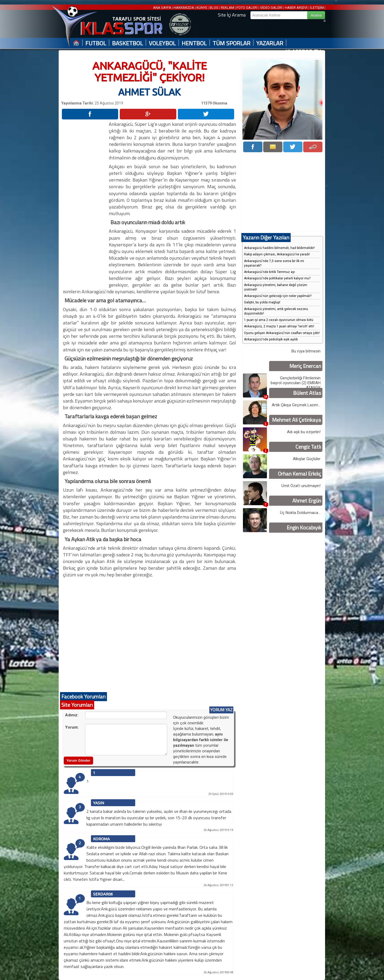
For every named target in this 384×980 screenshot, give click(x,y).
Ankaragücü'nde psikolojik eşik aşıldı (271, 339)
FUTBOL (96, 43)
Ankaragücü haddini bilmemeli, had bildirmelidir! (279, 248)
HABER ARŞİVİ (296, 8)
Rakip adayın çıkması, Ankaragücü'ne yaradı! (277, 254)
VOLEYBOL (162, 43)
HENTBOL (194, 43)
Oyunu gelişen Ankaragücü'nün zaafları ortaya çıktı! (282, 333)
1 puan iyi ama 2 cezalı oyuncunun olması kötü (279, 320)
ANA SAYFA (163, 8)
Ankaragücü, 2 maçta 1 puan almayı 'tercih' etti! (279, 326)
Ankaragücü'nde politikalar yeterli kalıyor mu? (277, 278)
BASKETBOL (127, 43)
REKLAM (227, 8)
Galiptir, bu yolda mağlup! (262, 302)
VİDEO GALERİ (271, 8)
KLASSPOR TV (303, 52)
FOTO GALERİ (247, 8)
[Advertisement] (85, 201)
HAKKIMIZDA (184, 8)
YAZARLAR (270, 43)
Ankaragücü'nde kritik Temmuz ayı (269, 272)
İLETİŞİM (317, 8)
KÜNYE (202, 8)
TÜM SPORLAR (231, 43)
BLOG (214, 8)
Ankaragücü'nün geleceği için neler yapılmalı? (278, 296)
